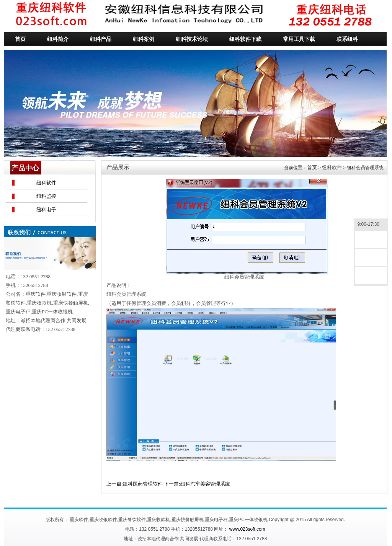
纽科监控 (46, 196)
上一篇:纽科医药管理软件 (135, 484)
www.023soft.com (247, 529)
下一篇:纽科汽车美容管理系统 (197, 484)
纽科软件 (46, 183)
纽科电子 (46, 209)
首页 (312, 167)
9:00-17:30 (371, 225)
